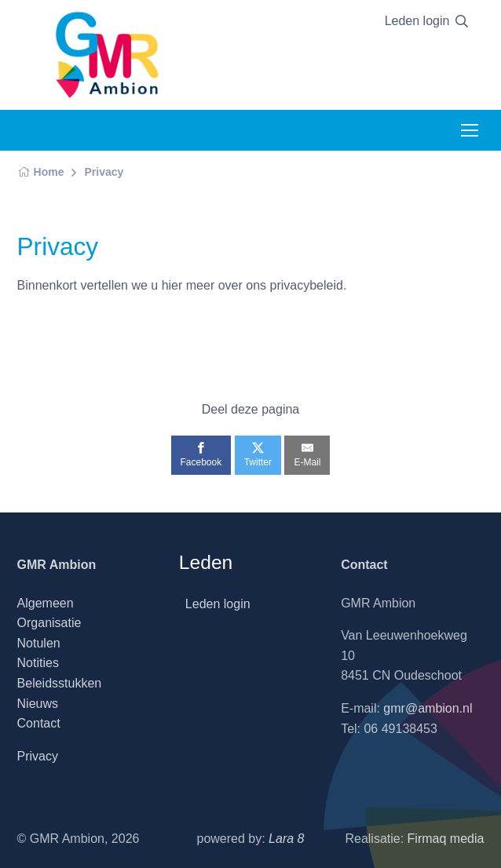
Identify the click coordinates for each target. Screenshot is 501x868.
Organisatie (49, 623)
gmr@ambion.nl (428, 708)
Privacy (104, 172)
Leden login (417, 21)
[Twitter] (258, 455)
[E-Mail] (307, 455)
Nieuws (38, 704)
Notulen (39, 643)
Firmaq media (446, 839)
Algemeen (46, 603)
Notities (38, 663)
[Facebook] (201, 455)
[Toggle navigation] (469, 130)
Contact (39, 723)
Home (41, 172)
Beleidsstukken (60, 683)
